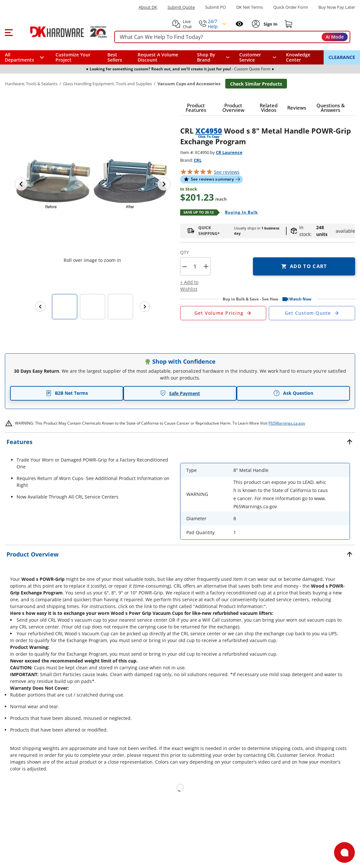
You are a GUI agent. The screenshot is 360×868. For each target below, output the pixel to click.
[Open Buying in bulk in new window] (239, 213)
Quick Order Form (291, 7)
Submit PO (216, 7)
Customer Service (250, 57)
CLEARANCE (342, 57)
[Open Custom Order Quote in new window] (312, 313)
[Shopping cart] (289, 24)
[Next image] (164, 184)
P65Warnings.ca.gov (287, 423)
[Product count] (195, 266)
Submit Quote (181, 7)
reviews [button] (227, 172)
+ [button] (206, 266)
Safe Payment (180, 393)
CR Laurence (229, 152)
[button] (9, 32)
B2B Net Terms (67, 393)
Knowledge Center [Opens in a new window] (298, 57)
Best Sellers (115, 57)
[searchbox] (232, 37)
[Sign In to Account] (270, 24)
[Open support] (344, 852)
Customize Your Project (73, 57)
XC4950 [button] (209, 131)
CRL (198, 160)
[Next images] (145, 307)
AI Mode (335, 37)
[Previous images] (40, 307)
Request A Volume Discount (158, 57)
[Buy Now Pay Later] (337, 7)
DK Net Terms (250, 7)
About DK (148, 7)
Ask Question (293, 393)
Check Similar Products (256, 84)
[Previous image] (21, 184)
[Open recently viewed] (239, 24)
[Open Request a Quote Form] (223, 313)
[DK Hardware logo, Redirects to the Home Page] (61, 32)
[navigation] (258, 57)
